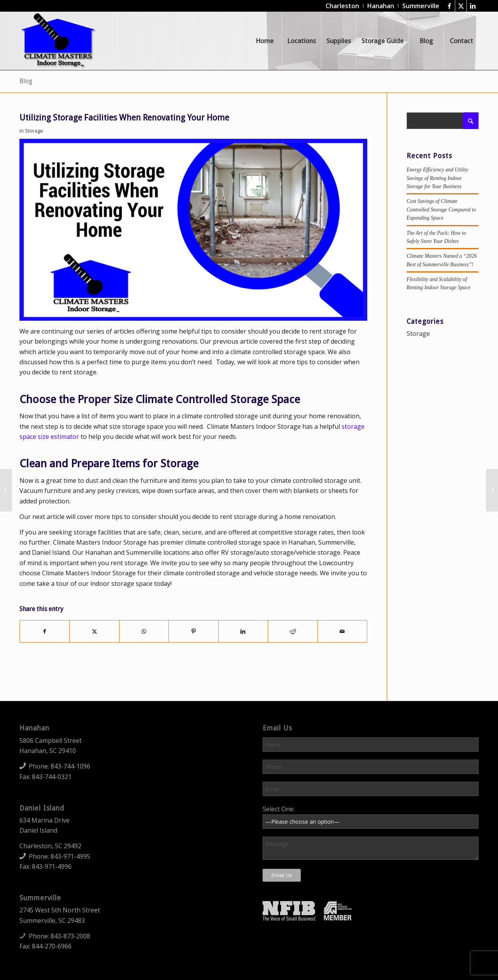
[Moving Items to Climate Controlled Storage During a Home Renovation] (492, 490)
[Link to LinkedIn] (473, 6)
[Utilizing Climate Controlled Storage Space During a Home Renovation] (6, 490)
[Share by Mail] (342, 631)
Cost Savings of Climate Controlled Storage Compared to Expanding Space (441, 210)
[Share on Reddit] (293, 631)
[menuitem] (343, 6)
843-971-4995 (70, 856)
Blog (26, 81)
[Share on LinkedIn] (243, 631)
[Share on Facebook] (45, 631)
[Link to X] (461, 6)
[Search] (443, 121)
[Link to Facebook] (449, 6)
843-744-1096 (70, 766)
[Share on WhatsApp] (144, 631)
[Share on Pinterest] (193, 631)
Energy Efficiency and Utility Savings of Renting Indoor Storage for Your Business (437, 178)
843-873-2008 (70, 936)
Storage (34, 131)
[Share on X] (94, 631)
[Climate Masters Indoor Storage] (59, 41)
